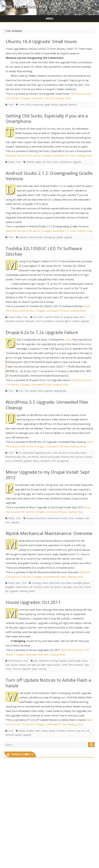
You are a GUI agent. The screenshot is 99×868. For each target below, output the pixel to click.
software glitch (63, 321)
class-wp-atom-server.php (66, 453)
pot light (32, 665)
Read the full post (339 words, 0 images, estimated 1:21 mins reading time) (49, 231)
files (24, 457)
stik (81, 587)
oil (31, 587)
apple (38, 162)
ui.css (8, 461)
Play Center (52, 162)
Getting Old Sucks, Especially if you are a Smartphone (47, 118)
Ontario (23, 665)
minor (71, 518)
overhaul (38, 587)
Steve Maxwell (75, 665)
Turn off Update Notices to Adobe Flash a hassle (48, 683)
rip (52, 587)
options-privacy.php (50, 457)
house (14, 665)
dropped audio (71, 317)
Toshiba (75, 321)
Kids (18, 583)
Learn (25, 661)
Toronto (17, 669)
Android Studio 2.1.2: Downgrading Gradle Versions (49, 176)
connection (38, 105)
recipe (68, 340)
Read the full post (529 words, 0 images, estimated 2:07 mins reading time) (49, 156)
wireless (73, 105)
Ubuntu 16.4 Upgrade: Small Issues (41, 41)
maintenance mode (57, 518)
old (44, 162)
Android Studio (35, 237)
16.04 (28, 105)
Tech (11, 105)
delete (84, 453)
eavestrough (74, 661)
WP (54, 461)
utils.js (36, 461)
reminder (61, 731)
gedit (47, 105)
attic (36, 661)
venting (42, 669)
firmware (30, 321)
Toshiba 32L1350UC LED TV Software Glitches (44, 251)
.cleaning (36, 583)
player (52, 731)
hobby (11, 162)
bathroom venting (48, 661)
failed (40, 391)
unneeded (17, 461)
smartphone (65, 162)
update (18, 735)
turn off (85, 731)
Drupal (33, 391)
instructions (40, 518)
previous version (84, 457)
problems (49, 321)
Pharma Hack (68, 457)
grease (86, 583)
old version (33, 457)
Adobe (22, 731)
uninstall (9, 735)
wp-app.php (63, 461)
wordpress (46, 461)
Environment (15, 661)
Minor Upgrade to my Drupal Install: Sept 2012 (48, 475)
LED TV (39, 321)
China (11, 317)
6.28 (21, 391)
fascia (84, 661)
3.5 (20, 453)
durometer (55, 583)
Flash (38, 731)
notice (45, 731)
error (82, 317)
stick (75, 587)
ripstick (58, 587)
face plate (66, 583)
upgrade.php (60, 391)
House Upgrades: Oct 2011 (33, 602)
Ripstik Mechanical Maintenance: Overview (49, 533)
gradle (60, 237)
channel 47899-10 (53, 317)
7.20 (26, 391)
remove (71, 731)
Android (30, 162)
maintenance (22, 587)
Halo (8, 665)
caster (45, 583)
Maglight (10, 587)
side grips (67, 587)
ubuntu (55, 105)
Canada (62, 661)
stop (78, 731)
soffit (64, 665)
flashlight (77, 583)
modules (80, 518)
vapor (35, 669)
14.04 (22, 105)
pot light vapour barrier (49, 665)
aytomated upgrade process (37, 453)
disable (30, 731)
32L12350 (38, 317)
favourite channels (15, 321)
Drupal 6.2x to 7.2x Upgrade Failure (42, 332)
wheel (32, 591)
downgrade (50, 237)
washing (24, 591)
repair (46, 587)
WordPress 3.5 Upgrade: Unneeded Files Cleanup (47, 405)
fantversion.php (13, 457)
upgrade (63, 105)
